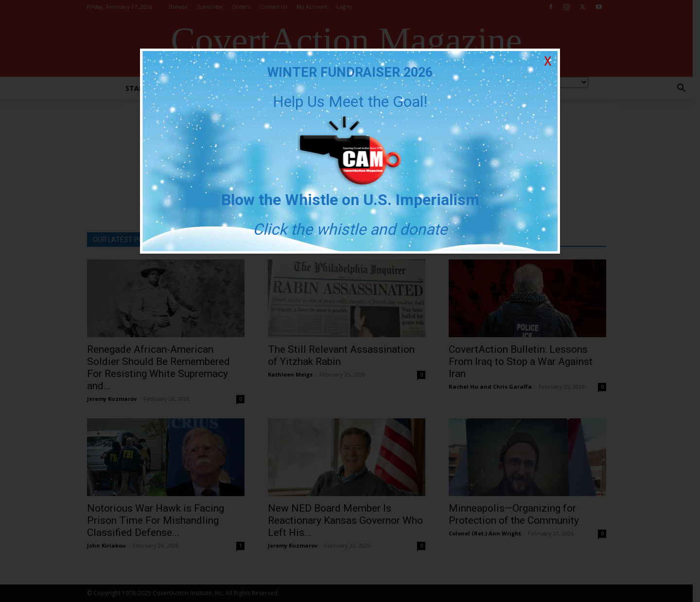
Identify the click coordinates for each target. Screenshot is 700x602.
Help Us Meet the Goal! (350, 102)
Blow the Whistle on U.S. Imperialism (350, 200)
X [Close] (548, 61)
